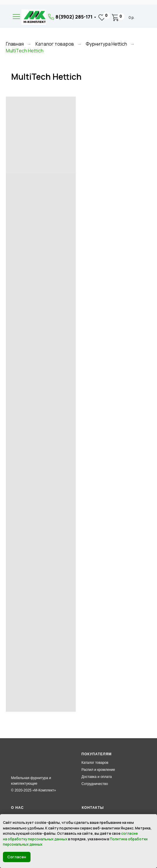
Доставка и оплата (97, 777)
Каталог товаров (55, 44)
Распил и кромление (98, 770)
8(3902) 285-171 (74, 17)
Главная (15, 44)
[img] (34, 17)
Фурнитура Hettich (106, 44)
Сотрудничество (95, 784)
